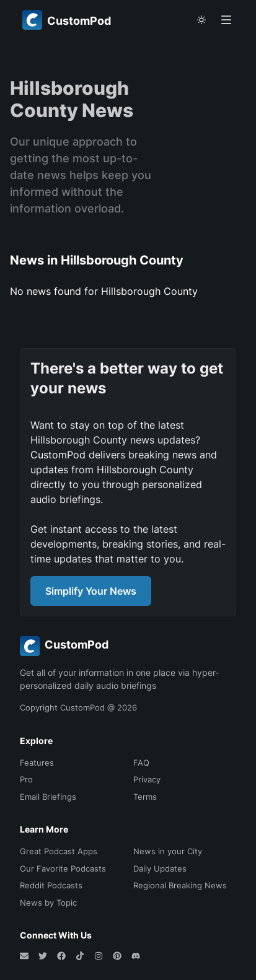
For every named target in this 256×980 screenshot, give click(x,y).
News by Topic (48, 903)
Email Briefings (48, 797)
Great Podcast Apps (59, 851)
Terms (145, 797)
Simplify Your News (91, 591)
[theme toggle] (201, 20)
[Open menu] (226, 20)
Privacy (147, 779)
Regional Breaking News (180, 885)
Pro (26, 779)
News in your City (168, 851)
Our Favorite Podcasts (63, 868)
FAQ (141, 763)
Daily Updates (160, 868)
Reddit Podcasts (51, 885)
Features (37, 763)
